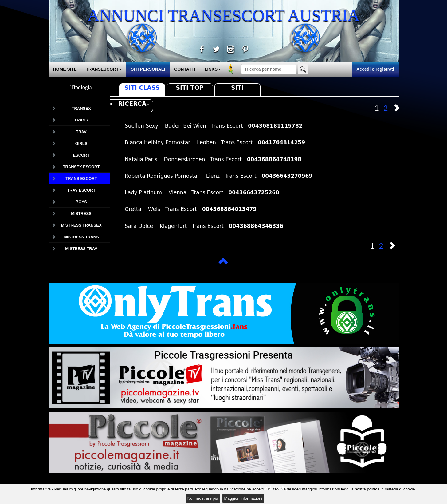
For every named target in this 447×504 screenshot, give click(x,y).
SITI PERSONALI (148, 69)
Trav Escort (81, 190)
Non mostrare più (203, 498)
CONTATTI (185, 69)
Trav (81, 132)
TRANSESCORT (104, 69)
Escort (81, 155)
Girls (81, 143)
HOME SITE (65, 69)
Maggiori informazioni (243, 498)
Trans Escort (81, 179)
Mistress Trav (81, 249)
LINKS (213, 69)
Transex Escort (81, 167)
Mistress (81, 214)
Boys (81, 202)
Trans (81, 120)
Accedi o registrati (375, 69)
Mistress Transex (81, 225)
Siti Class (142, 88)
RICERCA (134, 104)
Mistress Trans (81, 237)
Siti (237, 88)
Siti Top (190, 88)
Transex (81, 108)
